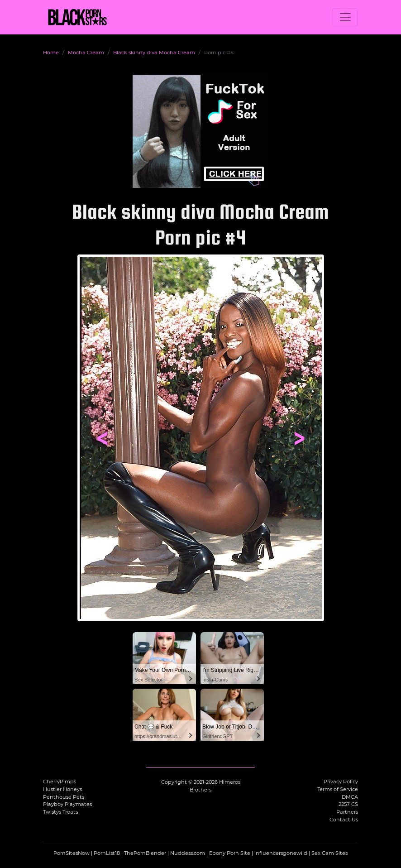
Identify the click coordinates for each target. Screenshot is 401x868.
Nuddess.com (188, 853)
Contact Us (344, 820)
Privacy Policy (341, 782)
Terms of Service (338, 789)
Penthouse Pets (64, 797)
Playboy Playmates (67, 804)
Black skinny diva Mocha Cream (154, 53)
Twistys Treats (60, 812)
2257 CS (348, 804)
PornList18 (107, 853)
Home (51, 53)
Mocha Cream (86, 53)
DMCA (350, 797)
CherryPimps (60, 782)
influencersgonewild (281, 853)
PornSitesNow (72, 853)
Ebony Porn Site (230, 853)
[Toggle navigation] (345, 17)
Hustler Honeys (62, 789)
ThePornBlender (145, 853)
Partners (347, 812)
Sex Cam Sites (329, 853)
